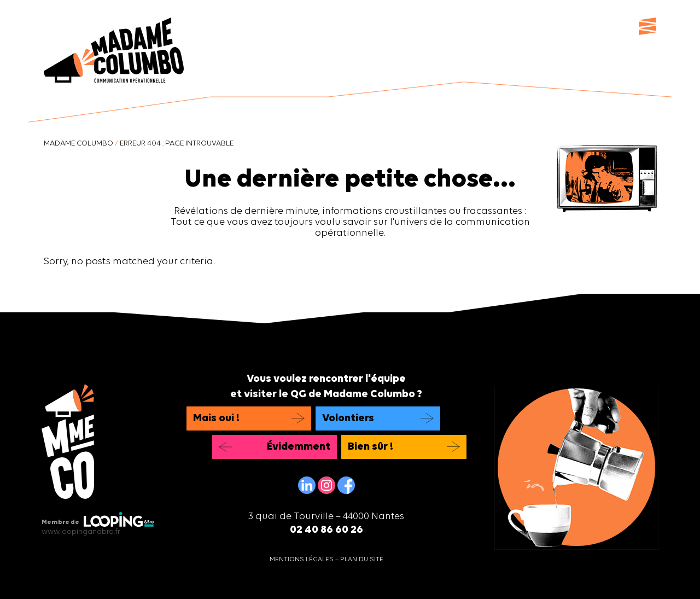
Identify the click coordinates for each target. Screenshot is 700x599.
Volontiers (348, 418)
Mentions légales (302, 560)
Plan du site (362, 560)
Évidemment (299, 447)
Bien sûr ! (371, 447)
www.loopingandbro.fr (81, 532)
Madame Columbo (78, 144)
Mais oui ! (216, 418)
